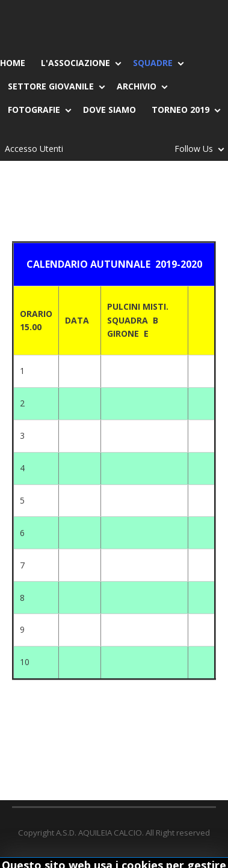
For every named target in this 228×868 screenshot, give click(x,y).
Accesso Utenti (34, 149)
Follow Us (196, 151)
